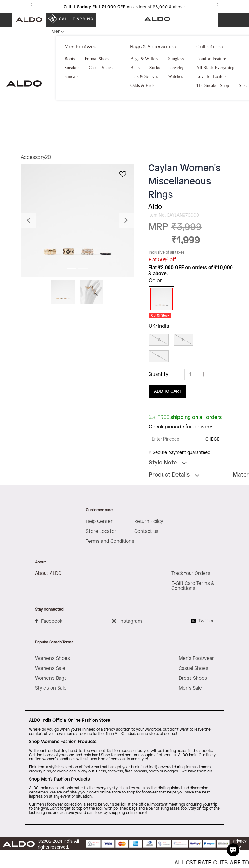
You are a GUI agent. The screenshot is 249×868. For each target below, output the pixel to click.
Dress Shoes (193, 678)
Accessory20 (36, 158)
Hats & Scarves (144, 77)
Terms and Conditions (110, 542)
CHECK (212, 439)
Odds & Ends (142, 86)
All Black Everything (216, 68)
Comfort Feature (211, 59)
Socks (155, 68)
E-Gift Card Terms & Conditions (193, 586)
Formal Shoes (97, 59)
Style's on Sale (51, 688)
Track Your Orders (191, 574)
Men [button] (56, 32)
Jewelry (177, 68)
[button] (29, 220)
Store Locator (101, 532)
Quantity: (159, 374)
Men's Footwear (196, 659)
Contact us (146, 532)
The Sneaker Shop (213, 86)
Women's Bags (51, 678)
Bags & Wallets (144, 59)
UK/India (159, 326)
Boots (70, 59)
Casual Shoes (101, 68)
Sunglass (176, 59)
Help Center (99, 522)
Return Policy (149, 522)
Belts (135, 68)
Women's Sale (50, 669)
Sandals (72, 77)
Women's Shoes (52, 659)
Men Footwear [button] (81, 47)
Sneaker (72, 68)
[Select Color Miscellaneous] (159, 299)
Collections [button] (210, 47)
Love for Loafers (212, 77)
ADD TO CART (168, 392)
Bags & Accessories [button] (153, 47)
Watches (175, 77)
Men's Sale (190, 688)
